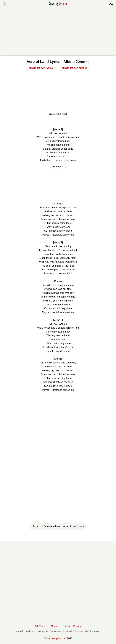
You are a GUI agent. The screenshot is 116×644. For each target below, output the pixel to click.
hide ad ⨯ (58, 166)
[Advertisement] (58, 31)
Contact (55, 626)
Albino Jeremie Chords (74, 68)
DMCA (66, 626)
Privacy (77, 626)
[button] (4, 4)
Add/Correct (41, 626)
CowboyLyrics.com (56, 638)
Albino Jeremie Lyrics (41, 68)
